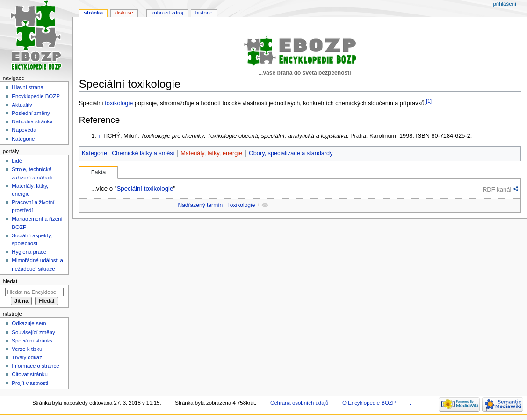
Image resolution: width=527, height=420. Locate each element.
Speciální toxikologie (145, 189)
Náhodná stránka (32, 121)
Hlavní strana (27, 87)
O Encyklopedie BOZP (369, 403)
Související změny (33, 332)
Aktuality (22, 105)
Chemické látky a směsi (143, 153)
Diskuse (124, 13)
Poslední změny (31, 113)
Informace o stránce (35, 366)
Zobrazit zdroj (167, 13)
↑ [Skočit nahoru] (99, 136)
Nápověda (24, 130)
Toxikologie (241, 205)
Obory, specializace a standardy (291, 153)
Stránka (93, 13)
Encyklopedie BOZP (36, 96)
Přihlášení (505, 4)
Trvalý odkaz (27, 357)
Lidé (17, 161)
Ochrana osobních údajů (299, 403)
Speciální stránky (32, 341)
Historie (204, 13)
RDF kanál (497, 189)
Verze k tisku (27, 349)
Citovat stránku (29, 374)
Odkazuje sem (29, 323)
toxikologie (119, 103)
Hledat (10, 281)
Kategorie (94, 153)
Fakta (99, 172)
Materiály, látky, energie (211, 153)
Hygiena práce (29, 252)
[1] (429, 101)
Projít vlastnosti (30, 383)
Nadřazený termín (200, 205)
